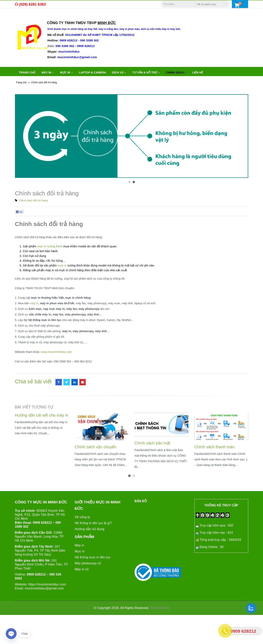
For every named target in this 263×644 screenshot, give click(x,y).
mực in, (25, 17)
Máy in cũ (82, 569)
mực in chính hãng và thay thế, (80, 29)
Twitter (67, 382)
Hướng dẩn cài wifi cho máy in (42, 415)
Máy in (80, 545)
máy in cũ (40, 17)
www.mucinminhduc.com (57, 352)
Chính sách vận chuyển (96, 447)
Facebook (59, 382)
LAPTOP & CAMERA (93, 72)
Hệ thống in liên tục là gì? (93, 523)
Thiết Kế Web (160, 608)
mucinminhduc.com (52, 584)
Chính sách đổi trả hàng (33, 200)
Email (83, 382)
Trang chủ (27, 72)
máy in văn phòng (66, 17)
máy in (34, 303)
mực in (62, 265)
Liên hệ (198, 72)
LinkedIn (75, 382)
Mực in (80, 551)
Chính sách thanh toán (214, 447)
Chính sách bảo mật (152, 443)
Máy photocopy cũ (88, 563)
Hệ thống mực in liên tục (93, 557)
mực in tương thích (50, 246)
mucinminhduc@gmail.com (44, 588)
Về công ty (82, 517)
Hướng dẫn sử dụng (90, 529)
